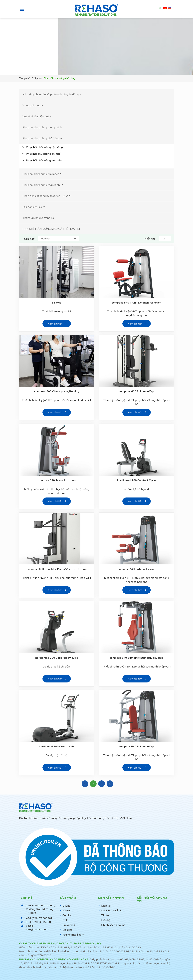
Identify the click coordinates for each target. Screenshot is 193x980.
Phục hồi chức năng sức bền (41, 160)
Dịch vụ (106, 906)
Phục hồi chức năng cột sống (42, 147)
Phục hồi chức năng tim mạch (43, 174)
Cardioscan (69, 915)
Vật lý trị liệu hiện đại (38, 116)
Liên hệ (106, 920)
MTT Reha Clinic (112, 910)
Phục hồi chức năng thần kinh (43, 185)
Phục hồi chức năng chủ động (43, 138)
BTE (65, 920)
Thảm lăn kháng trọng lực (38, 218)
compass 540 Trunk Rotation (57, 480)
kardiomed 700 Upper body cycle (57, 658)
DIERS (66, 906)
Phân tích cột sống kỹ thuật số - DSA (47, 196)
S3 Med (57, 303)
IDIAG (66, 910)
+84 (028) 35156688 (39, 922)
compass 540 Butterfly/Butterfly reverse (136, 658)
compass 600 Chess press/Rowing (57, 391)
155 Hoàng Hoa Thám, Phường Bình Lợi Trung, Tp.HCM (40, 909)
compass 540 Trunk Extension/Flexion (137, 303)
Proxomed (69, 925)
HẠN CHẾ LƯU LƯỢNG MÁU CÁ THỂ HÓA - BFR (52, 229)
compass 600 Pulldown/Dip (136, 391)
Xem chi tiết (55, 324)
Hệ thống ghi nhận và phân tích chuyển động (53, 94)
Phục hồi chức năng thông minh (42, 127)
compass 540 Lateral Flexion (137, 569)
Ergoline (67, 930)
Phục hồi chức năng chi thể (41, 154)
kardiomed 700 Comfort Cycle (136, 480)
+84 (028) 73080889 (39, 918)
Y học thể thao (33, 105)
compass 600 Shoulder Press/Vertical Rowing (57, 569)
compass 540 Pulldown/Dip (136, 746)
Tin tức (106, 915)
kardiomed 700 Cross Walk (57, 746)
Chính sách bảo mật (114, 925)
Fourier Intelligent (73, 935)
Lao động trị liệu (34, 207)
